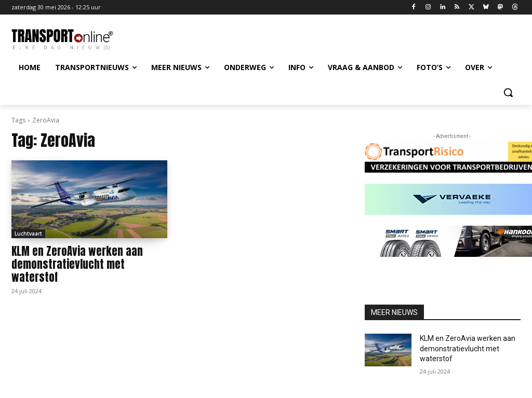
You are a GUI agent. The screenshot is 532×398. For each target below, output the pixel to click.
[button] (508, 92)
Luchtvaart (28, 234)
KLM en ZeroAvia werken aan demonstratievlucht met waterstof (77, 264)
